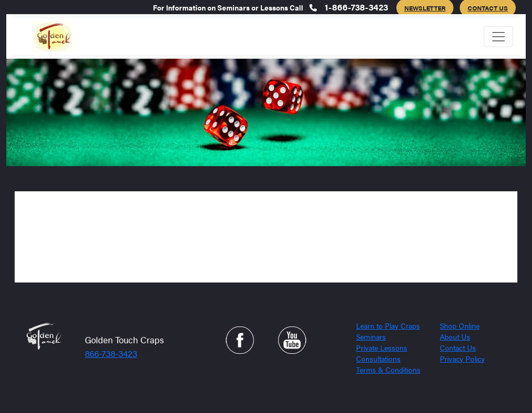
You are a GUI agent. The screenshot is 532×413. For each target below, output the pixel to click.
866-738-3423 (111, 353)
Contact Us (458, 347)
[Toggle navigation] (498, 37)
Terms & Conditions (388, 369)
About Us (455, 336)
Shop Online (460, 325)
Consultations (378, 358)
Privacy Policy (462, 358)
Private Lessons (382, 347)
